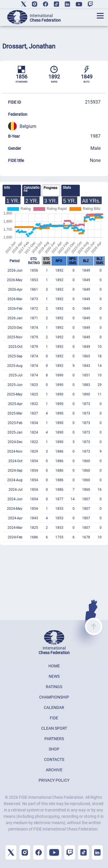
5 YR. (70, 201)
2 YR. (32, 201)
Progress (50, 188)
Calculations (32, 189)
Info (7, 188)
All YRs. (91, 201)
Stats (67, 188)
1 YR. (13, 201)
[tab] (12, 191)
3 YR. (51, 201)
